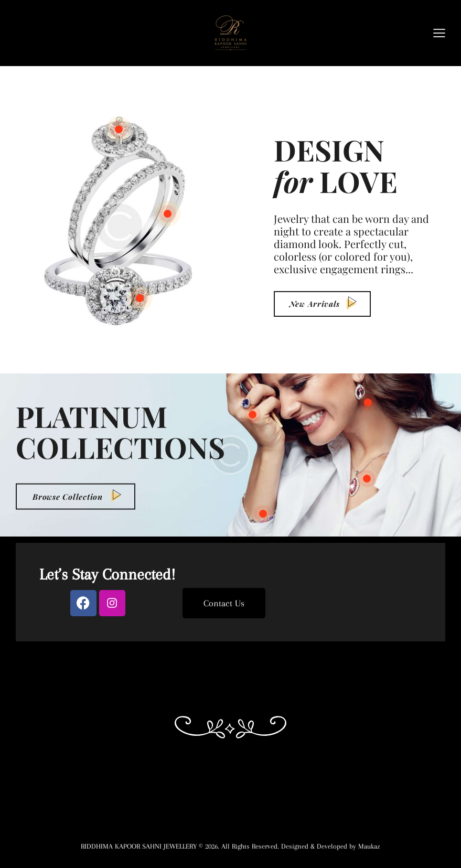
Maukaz (369, 846)
